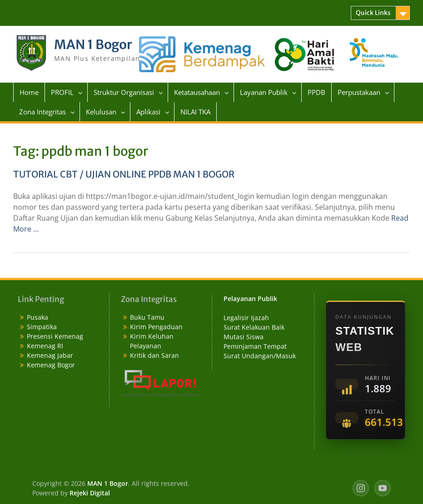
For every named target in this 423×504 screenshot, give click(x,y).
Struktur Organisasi (124, 92)
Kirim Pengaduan (156, 327)
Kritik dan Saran (154, 355)
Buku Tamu (147, 317)
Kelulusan (101, 112)
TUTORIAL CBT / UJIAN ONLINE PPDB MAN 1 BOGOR (124, 174)
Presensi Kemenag (55, 336)
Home (29, 92)
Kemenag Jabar (50, 355)
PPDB (316, 92)
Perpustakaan (359, 92)
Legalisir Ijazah (246, 318)
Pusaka (37, 317)
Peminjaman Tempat (255, 346)
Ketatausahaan (197, 92)
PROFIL (62, 92)
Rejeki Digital (90, 493)
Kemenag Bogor (51, 365)
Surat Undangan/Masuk (260, 356)
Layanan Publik (264, 92)
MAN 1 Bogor (93, 44)
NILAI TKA (195, 112)
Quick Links (373, 13)
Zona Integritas (42, 112)
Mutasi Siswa (244, 337)
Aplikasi (148, 112)
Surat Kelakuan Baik (254, 327)
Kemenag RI (45, 346)
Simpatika (42, 327)
